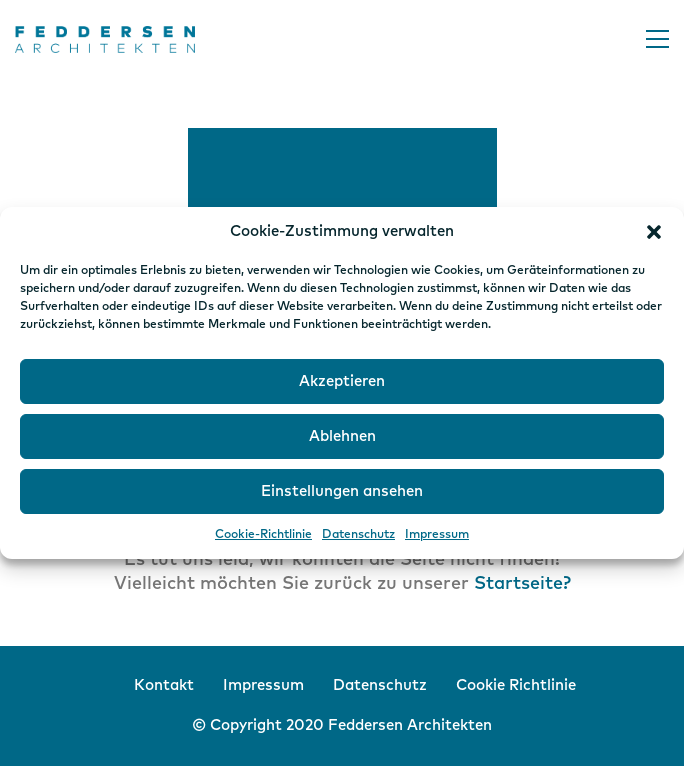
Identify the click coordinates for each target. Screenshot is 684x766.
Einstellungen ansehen (342, 491)
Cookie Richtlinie (516, 685)
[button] (654, 232)
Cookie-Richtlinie (263, 535)
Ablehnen (342, 436)
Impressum (437, 535)
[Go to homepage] (105, 39)
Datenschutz (358, 535)
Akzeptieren (342, 381)
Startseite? (522, 584)
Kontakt (164, 685)
